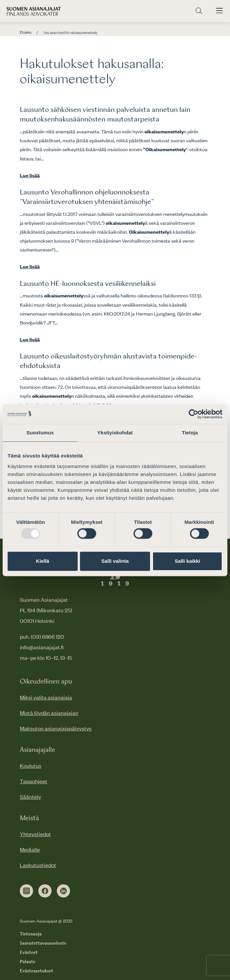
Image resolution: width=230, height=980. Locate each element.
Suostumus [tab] (40, 433)
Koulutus (31, 765)
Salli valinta (115, 561)
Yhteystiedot (35, 834)
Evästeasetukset (37, 971)
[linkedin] (63, 891)
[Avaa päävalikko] (219, 11)
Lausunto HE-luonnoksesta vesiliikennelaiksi (88, 284)
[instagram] (26, 891)
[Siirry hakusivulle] (199, 11)
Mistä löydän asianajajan (49, 713)
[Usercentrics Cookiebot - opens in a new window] (193, 414)
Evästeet (29, 953)
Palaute (28, 962)
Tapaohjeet (34, 781)
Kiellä (43, 561)
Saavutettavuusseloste (43, 943)
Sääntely (30, 796)
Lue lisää (30, 175)
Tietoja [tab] (190, 433)
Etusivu (26, 32)
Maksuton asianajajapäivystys (56, 728)
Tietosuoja (31, 934)
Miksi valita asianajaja (46, 697)
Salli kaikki (188, 561)
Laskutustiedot (38, 865)
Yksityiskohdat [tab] (115, 433)
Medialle (30, 849)
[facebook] (45, 891)
